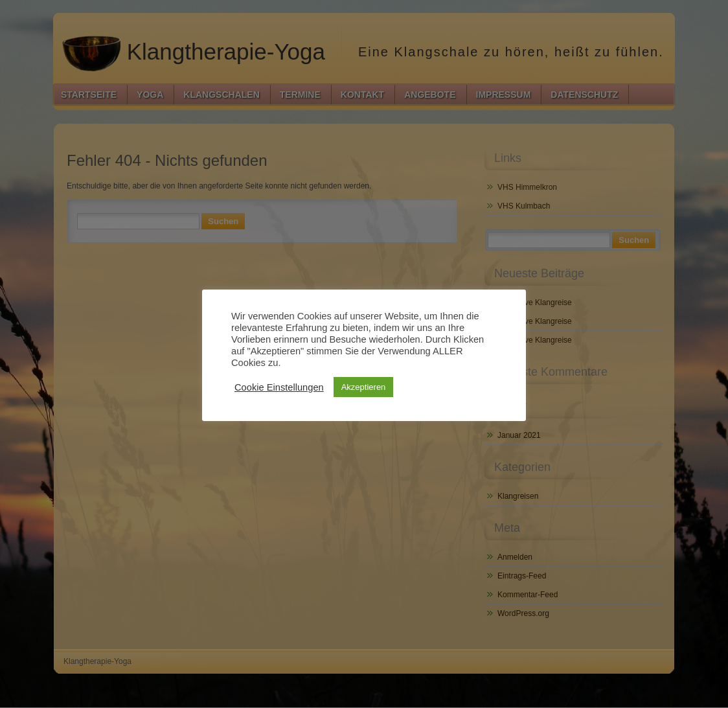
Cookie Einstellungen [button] (279, 387)
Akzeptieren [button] (364, 387)
